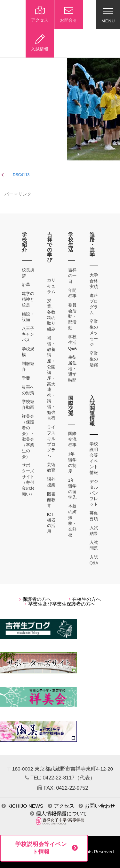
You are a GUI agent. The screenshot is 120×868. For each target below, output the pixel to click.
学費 (26, 378)
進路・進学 (92, 245)
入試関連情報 (92, 411)
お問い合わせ (97, 806)
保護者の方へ (35, 599)
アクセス (61, 806)
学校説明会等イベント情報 (41, 848)
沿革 (26, 285)
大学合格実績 (94, 281)
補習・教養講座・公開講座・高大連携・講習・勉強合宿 (51, 378)
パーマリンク (18, 194)
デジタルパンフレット (94, 493)
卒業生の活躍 (94, 359)
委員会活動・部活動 (72, 317)
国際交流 (71, 406)
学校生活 (71, 242)
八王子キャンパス (28, 334)
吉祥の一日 (72, 276)
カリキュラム (51, 286)
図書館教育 (51, 500)
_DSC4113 (20, 175)
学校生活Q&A (72, 342)
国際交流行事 (72, 439)
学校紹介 (24, 242)
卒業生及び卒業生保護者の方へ (60, 604)
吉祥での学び (50, 247)
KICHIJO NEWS (22, 806)
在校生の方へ (85, 599)
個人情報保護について (59, 814)
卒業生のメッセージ (94, 333)
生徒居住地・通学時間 (72, 369)
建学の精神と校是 (28, 299)
